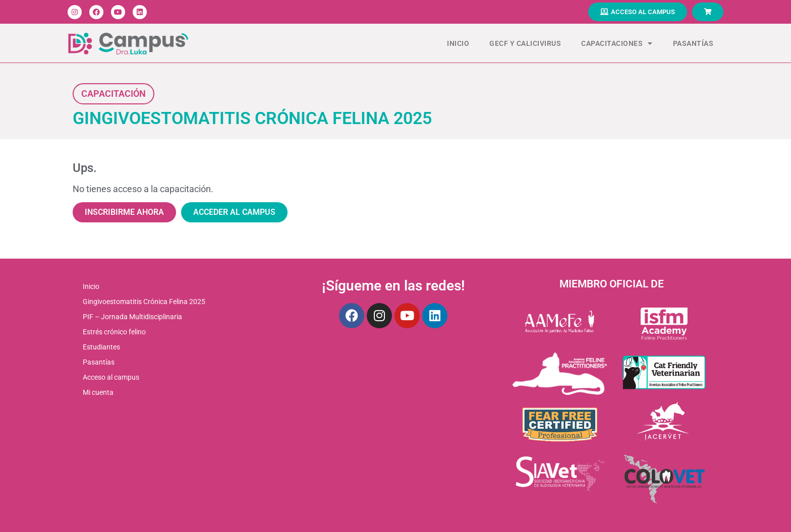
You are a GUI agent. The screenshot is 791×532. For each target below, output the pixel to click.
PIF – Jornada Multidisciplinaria (132, 317)
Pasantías (693, 43)
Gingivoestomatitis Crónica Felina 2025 (144, 302)
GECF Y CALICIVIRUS (525, 43)
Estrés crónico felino (114, 332)
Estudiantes (101, 347)
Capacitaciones (617, 43)
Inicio (458, 43)
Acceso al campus (111, 377)
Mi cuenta (98, 392)
